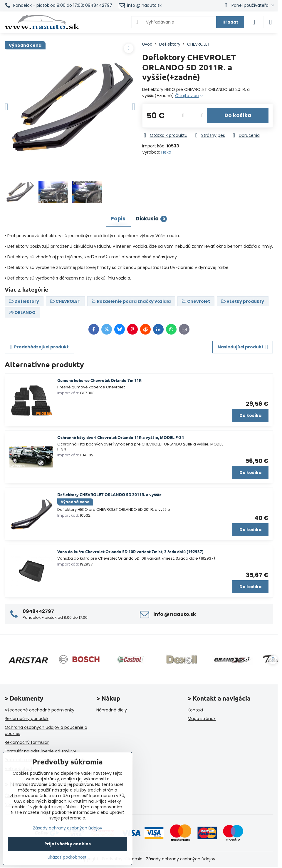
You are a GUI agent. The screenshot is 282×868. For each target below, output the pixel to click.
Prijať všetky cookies (68, 844)
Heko (166, 152)
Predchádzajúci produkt (40, 347)
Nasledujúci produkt (243, 347)
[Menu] (271, 22)
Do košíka (238, 115)
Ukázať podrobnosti (68, 857)
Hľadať (230, 22)
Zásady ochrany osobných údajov (181, 859)
